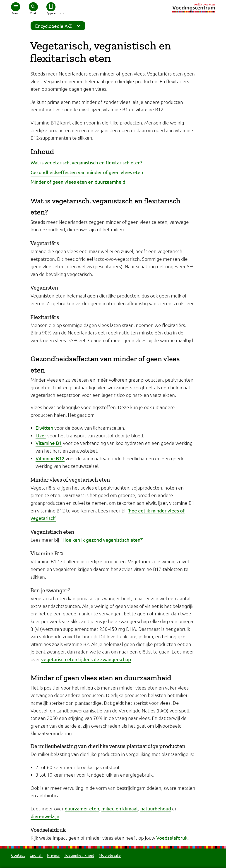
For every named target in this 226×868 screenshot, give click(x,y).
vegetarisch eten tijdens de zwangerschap (86, 659)
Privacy (53, 855)
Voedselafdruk (172, 838)
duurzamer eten (82, 808)
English (36, 855)
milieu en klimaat (120, 808)
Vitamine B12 (50, 458)
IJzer (41, 435)
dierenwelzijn (45, 816)
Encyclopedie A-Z (59, 26)
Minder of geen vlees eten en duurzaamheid (78, 182)
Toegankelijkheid (79, 855)
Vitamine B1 (49, 443)
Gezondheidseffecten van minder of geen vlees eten (87, 172)
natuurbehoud (156, 808)
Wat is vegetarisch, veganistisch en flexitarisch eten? (86, 162)
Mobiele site (110, 855)
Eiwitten (44, 428)
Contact (18, 855)
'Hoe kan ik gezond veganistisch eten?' (102, 540)
